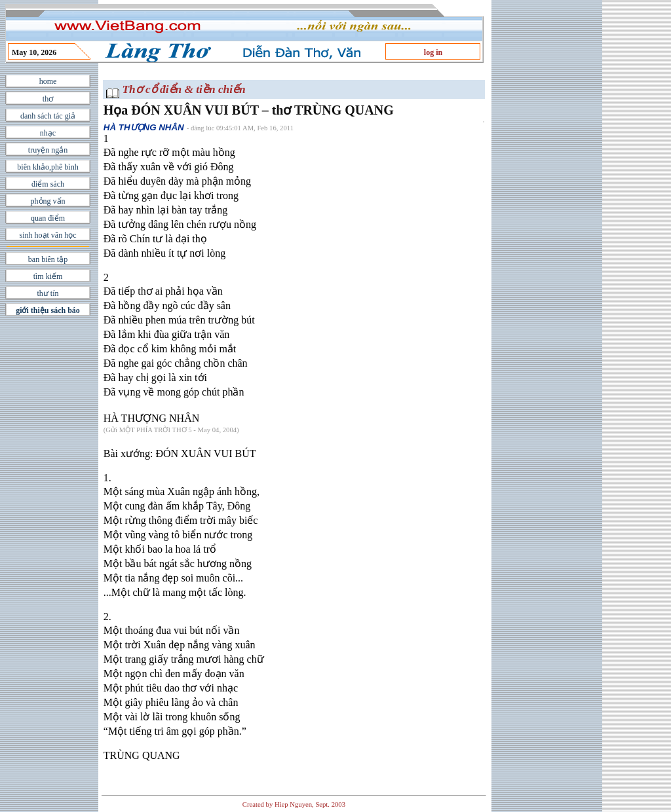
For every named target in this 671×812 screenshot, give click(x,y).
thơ (48, 99)
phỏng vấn (48, 201)
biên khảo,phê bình (48, 167)
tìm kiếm (48, 276)
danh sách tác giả (48, 116)
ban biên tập (48, 259)
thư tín (48, 293)
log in (433, 52)
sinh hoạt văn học (48, 235)
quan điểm (48, 218)
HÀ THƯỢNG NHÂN (144, 127)
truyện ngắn (48, 150)
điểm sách (48, 184)
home (48, 81)
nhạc (48, 133)
